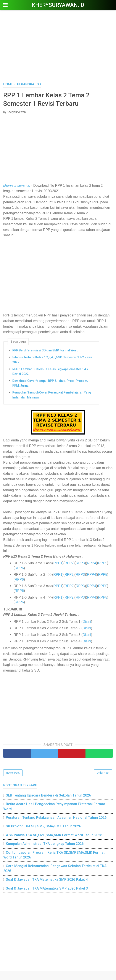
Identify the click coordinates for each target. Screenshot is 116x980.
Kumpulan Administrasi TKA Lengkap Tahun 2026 (45, 844)
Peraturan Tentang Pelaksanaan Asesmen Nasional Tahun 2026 (56, 818)
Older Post (103, 773)
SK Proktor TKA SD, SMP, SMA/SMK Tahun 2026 (43, 826)
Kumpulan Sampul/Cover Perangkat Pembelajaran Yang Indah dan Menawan (52, 395)
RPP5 (103, 563)
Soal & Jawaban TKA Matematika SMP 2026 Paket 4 (47, 880)
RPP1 (58, 563)
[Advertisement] (58, 45)
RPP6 (19, 568)
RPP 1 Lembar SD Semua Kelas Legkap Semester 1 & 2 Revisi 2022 (50, 371)
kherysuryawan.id (17, 186)
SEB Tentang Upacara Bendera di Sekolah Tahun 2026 (48, 795)
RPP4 (92, 563)
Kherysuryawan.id (58, 5)
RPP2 (69, 563)
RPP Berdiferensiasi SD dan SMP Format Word (45, 350)
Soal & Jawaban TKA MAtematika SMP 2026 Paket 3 (47, 888)
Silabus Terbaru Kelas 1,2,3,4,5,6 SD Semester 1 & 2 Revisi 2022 (53, 360)
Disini (87, 622)
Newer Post (13, 773)
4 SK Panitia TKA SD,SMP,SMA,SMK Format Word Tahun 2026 (54, 835)
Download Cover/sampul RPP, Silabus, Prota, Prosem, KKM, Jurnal (50, 383)
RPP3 (80, 563)
